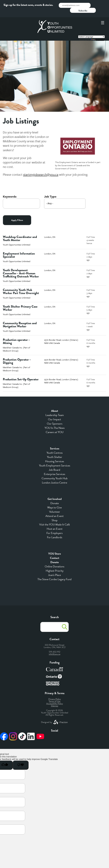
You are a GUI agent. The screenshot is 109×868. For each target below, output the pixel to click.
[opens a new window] (41, 168)
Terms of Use (54, 695)
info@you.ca (55, 648)
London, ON (50, 230)
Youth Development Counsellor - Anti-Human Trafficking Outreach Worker (21, 267)
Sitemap (55, 699)
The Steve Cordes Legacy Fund (54, 573)
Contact (55, 551)
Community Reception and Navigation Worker (20, 318)
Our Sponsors (55, 417)
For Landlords (55, 531)
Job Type (50, 190)
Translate (97, 33)
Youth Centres (55, 446)
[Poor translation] (21, 759)
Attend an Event (54, 509)
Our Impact (54, 413)
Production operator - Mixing (16, 335)
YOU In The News (55, 421)
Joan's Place (54, 568)
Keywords (10, 190)
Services (55, 442)
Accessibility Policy (55, 697)
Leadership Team (55, 408)
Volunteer (55, 505)
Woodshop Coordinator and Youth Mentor (20, 232)
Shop (55, 514)
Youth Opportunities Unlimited (17, 238)
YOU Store (55, 547)
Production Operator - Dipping (17, 355)
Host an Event (55, 522)
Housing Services (55, 455)
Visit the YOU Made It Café (54, 518)
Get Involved (55, 492)
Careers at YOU (55, 426)
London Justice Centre (54, 476)
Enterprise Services (54, 467)
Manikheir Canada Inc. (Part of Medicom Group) (16, 343)
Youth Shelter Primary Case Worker (20, 302)
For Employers (54, 526)
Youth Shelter (55, 450)
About (55, 404)
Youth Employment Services (55, 459)
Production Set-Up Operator (21, 373)
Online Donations (54, 560)
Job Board (54, 463)
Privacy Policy (55, 692)
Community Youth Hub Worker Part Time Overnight (21, 285)
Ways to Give (54, 501)
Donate (55, 497)
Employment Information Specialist (19, 249)
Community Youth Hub (55, 472)
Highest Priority (55, 564)
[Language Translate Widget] (91, 30)
